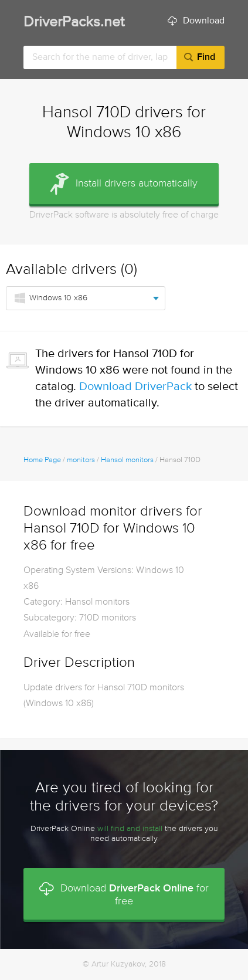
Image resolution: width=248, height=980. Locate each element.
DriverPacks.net (74, 23)
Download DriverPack (135, 387)
